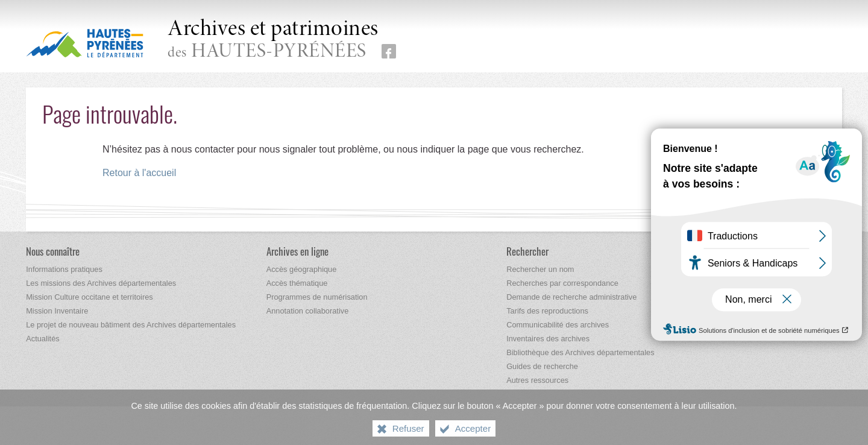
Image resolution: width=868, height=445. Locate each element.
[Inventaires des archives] (548, 339)
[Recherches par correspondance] (562, 283)
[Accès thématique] (297, 283)
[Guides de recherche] (542, 366)
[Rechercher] (527, 251)
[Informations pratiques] (64, 269)
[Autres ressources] (537, 380)
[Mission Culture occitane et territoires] (90, 297)
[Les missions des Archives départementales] (101, 283)
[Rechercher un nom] (540, 269)
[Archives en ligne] (297, 251)
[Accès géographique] (302, 269)
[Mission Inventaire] (57, 311)
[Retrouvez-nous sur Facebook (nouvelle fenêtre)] (389, 51)
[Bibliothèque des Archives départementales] (580, 352)
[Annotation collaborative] (308, 311)
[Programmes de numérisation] (317, 297)
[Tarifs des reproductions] (547, 311)
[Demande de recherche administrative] (571, 297)
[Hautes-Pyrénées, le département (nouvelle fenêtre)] (85, 43)
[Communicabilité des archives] (558, 325)
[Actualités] (42, 339)
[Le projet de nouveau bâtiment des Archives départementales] (131, 325)
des (273, 40)
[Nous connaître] (53, 251)
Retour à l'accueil (139, 173)
